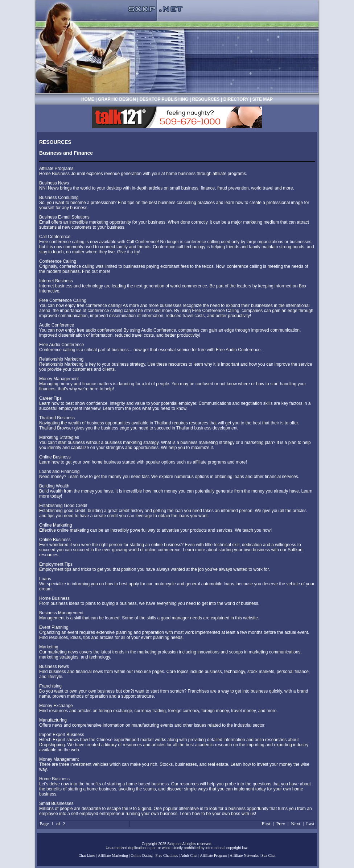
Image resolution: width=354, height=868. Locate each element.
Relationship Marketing (61, 359)
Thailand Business (57, 418)
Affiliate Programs (56, 169)
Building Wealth (54, 486)
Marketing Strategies (59, 437)
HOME (88, 99)
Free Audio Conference (61, 345)
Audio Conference (57, 325)
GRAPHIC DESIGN (118, 99)
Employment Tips (56, 564)
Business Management (61, 613)
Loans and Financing (59, 472)
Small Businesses (56, 803)
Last (310, 824)
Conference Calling (58, 261)
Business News (54, 183)
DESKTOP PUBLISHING (165, 99)
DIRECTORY (236, 99)
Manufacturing (53, 720)
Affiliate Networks (244, 855)
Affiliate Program (213, 855)
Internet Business (56, 281)
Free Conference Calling (63, 300)
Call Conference (55, 237)
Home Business (54, 598)
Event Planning (54, 627)
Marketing (49, 647)
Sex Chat (269, 855)
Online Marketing (56, 525)
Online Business (55, 457)
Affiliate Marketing (113, 855)
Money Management (59, 379)
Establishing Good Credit (63, 506)
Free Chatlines (166, 855)
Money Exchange (56, 706)
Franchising (50, 686)
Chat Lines (87, 855)
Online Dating (142, 855)
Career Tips (50, 398)
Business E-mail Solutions (64, 217)
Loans (45, 579)
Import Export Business (62, 735)
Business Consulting (59, 198)
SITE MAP (262, 99)
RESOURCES (206, 99)
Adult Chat (189, 855)
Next (296, 824)
